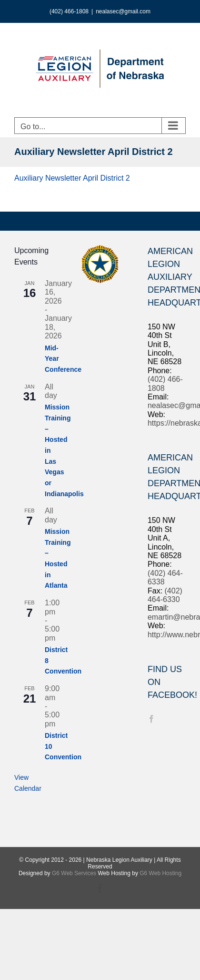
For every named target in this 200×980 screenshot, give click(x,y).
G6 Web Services (74, 873)
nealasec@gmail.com (123, 11)
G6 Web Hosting (160, 873)
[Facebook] (151, 719)
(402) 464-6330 (165, 595)
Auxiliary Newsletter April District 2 (72, 178)
